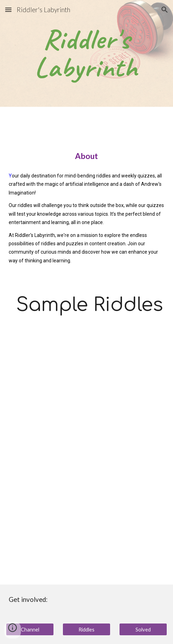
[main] (86, 53)
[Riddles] (86, 629)
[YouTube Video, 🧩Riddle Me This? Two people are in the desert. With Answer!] (86, 395)
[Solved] (143, 629)
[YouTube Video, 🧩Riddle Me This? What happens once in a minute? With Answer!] (86, 521)
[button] (8, 10)
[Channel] (30, 629)
